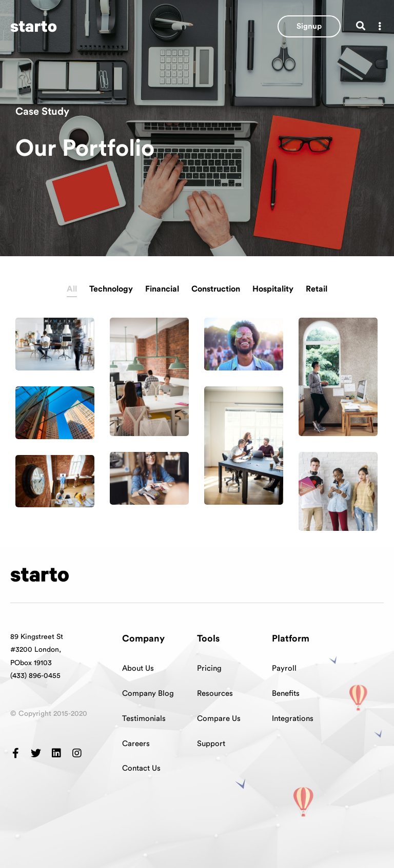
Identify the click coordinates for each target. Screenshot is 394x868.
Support (211, 744)
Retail (317, 289)
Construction (216, 289)
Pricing (209, 668)
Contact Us (141, 768)
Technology (111, 289)
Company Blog (148, 694)
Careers (136, 744)
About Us (138, 668)
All (72, 289)
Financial (162, 289)
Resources (215, 694)
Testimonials (144, 719)
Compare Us (219, 719)
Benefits (286, 694)
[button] (309, 26)
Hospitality (273, 289)
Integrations (293, 719)
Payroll (284, 668)
